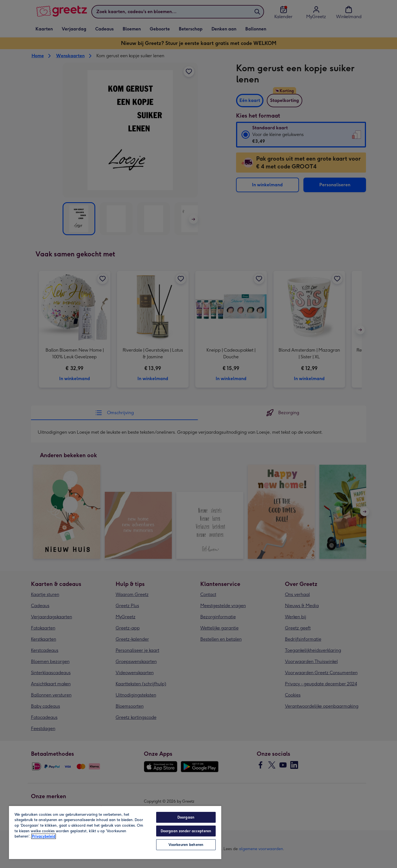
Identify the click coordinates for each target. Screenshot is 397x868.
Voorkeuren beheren (186, 845)
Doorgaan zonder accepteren (186, 831)
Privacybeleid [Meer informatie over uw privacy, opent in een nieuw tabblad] (44, 836)
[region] (115, 832)
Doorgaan (186, 817)
